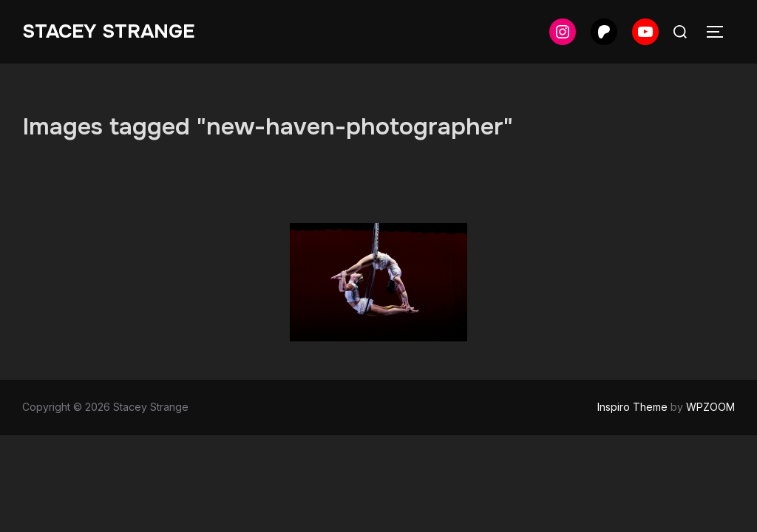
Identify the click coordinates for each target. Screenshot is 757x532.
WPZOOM (710, 407)
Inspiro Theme (632, 407)
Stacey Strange (108, 31)
